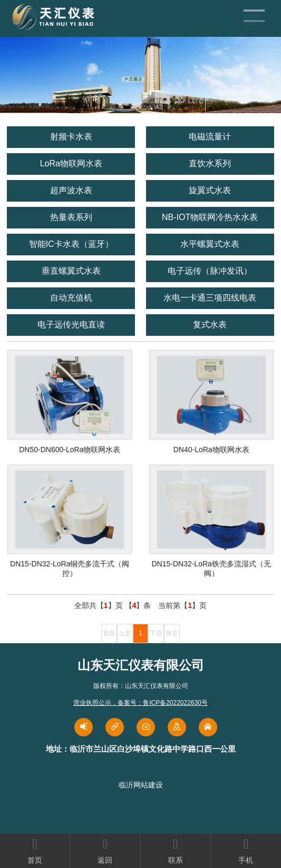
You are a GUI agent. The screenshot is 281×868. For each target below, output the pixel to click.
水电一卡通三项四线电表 (210, 298)
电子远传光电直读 (71, 325)
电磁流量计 (210, 137)
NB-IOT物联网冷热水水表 (210, 217)
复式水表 (210, 325)
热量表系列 (71, 217)
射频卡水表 (71, 137)
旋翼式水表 (210, 190)
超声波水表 (71, 190)
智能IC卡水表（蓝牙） (71, 244)
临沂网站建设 (141, 785)
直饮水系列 (210, 163)
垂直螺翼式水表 (71, 271)
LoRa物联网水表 (71, 163)
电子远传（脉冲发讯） (210, 271)
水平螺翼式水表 (210, 244)
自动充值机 (71, 298)
